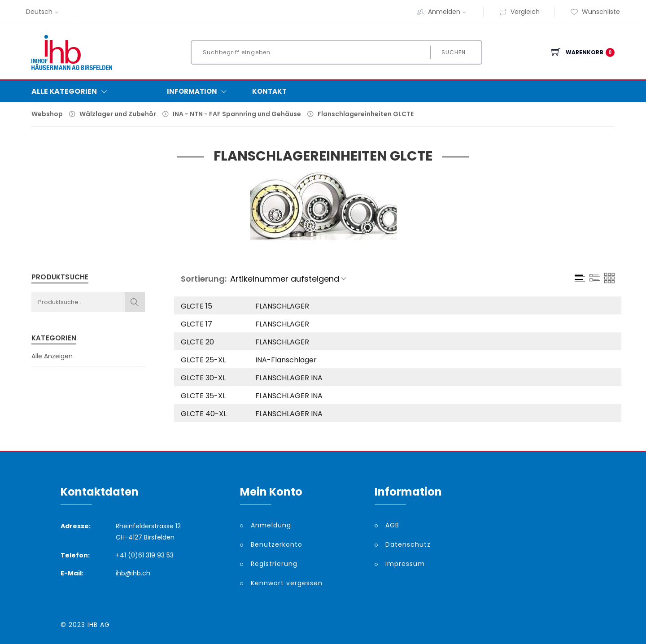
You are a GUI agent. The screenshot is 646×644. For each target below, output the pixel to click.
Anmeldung (271, 525)
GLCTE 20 (197, 342)
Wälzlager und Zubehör (118, 114)
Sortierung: (204, 279)
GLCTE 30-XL (203, 378)
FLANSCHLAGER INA (289, 378)
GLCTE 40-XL (204, 414)
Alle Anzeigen (52, 356)
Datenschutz (408, 544)
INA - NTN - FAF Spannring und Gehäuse (237, 114)
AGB (392, 525)
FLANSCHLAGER (282, 306)
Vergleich (519, 12)
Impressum (405, 564)
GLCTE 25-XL (203, 360)
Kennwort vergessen (287, 583)
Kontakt (269, 91)
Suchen (454, 52)
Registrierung (274, 564)
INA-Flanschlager (286, 360)
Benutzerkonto (277, 544)
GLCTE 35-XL (203, 396)
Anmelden (448, 12)
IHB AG (99, 625)
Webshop (47, 114)
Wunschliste (595, 12)
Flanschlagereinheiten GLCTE (366, 114)
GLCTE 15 (196, 306)
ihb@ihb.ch (133, 573)
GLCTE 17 (196, 324)
